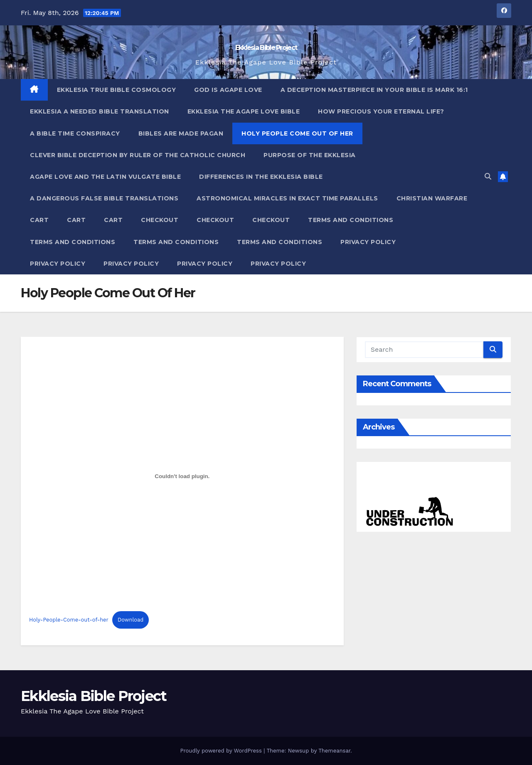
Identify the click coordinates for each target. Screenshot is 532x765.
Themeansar (334, 751)
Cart (39, 220)
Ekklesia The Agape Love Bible (244, 111)
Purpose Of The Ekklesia (310, 155)
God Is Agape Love (228, 90)
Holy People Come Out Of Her (297, 133)
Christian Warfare (432, 198)
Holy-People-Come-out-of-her (69, 620)
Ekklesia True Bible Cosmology (117, 90)
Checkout (160, 220)
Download (131, 620)
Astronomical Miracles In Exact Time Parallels (287, 198)
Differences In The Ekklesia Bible (261, 177)
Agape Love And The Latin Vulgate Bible (105, 177)
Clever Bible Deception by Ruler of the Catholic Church (138, 155)
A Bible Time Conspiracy (75, 133)
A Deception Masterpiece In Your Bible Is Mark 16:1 (374, 90)
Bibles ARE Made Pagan (181, 133)
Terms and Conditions (351, 220)
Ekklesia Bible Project (266, 48)
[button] (488, 176)
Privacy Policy (368, 242)
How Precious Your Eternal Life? (381, 111)
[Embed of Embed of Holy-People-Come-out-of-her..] (182, 476)
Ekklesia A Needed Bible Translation (100, 111)
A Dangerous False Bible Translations (104, 198)
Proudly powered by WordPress (222, 751)
